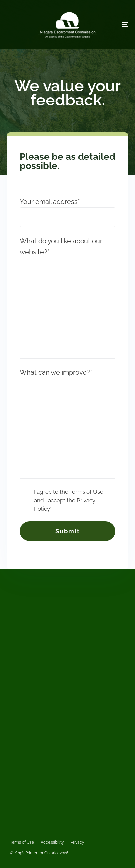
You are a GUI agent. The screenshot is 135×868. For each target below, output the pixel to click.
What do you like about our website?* (67, 298)
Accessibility (52, 842)
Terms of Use (22, 842)
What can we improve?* (67, 424)
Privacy (77, 842)
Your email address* (67, 212)
